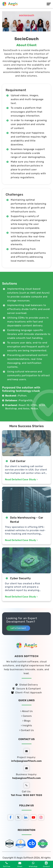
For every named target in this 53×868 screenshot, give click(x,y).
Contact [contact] (46, 864)
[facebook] (11, 818)
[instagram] (42, 818)
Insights (26, 725)
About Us (26, 711)
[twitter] (19, 818)
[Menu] (49, 4)
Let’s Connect (18, 628)
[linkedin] (27, 818)
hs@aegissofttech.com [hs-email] (27, 778)
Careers (26, 716)
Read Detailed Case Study (21, 479)
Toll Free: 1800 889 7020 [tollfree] (27, 795)
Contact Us (26, 730)
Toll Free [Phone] (7, 864)
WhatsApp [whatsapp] (33, 864)
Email (20, 864)
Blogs (26, 721)
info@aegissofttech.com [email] (26, 761)
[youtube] (34, 818)
